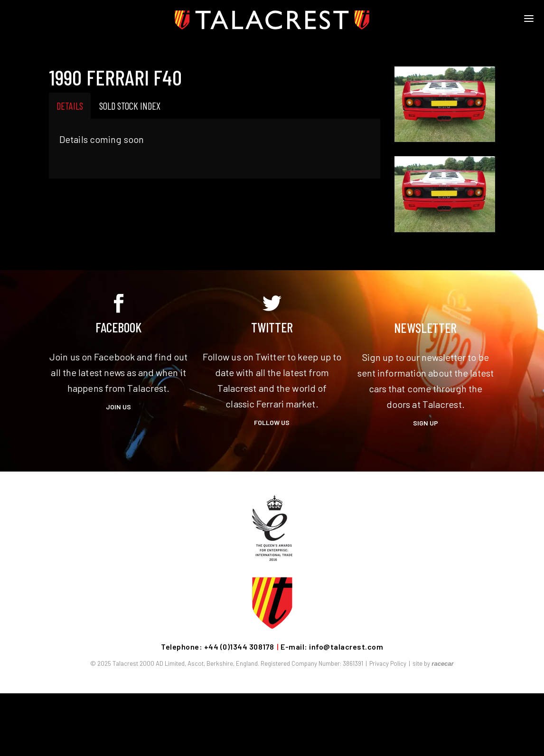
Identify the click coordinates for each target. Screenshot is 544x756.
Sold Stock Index (130, 106)
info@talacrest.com (346, 647)
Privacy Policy (388, 663)
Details (70, 106)
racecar (442, 664)
